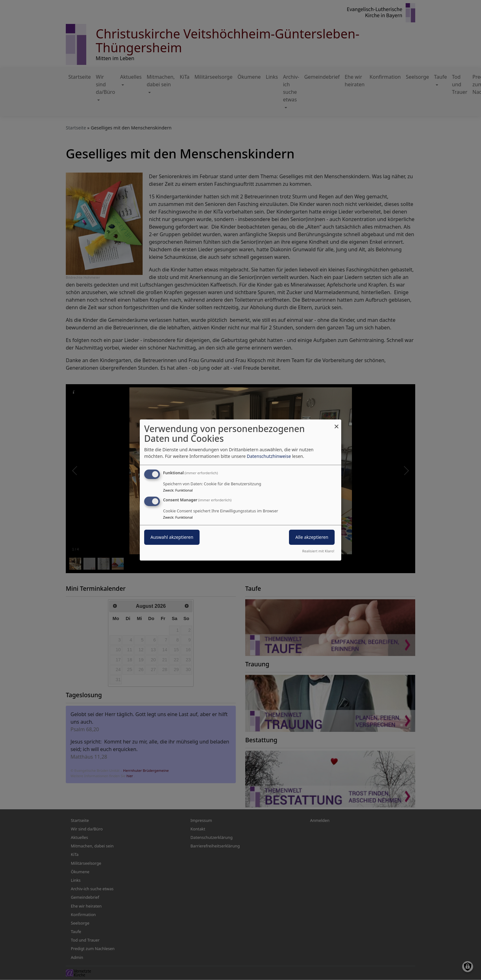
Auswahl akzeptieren (172, 537)
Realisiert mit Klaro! (318, 551)
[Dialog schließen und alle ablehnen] (337, 423)
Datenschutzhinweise (269, 456)
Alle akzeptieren (312, 537)
